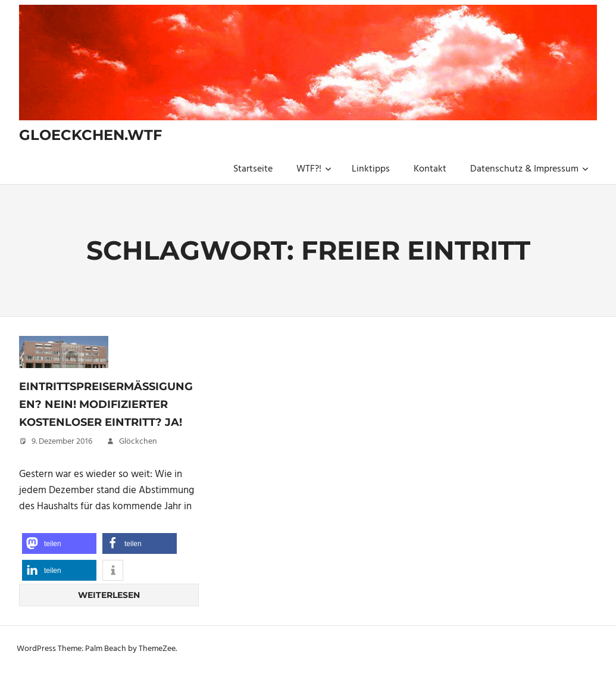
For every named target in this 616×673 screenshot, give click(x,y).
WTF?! (314, 169)
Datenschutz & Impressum (529, 169)
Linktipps (371, 169)
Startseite (253, 169)
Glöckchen (138, 442)
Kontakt (430, 169)
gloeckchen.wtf (90, 135)
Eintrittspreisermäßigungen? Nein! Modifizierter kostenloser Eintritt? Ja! (106, 404)
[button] (59, 543)
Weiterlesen (109, 595)
